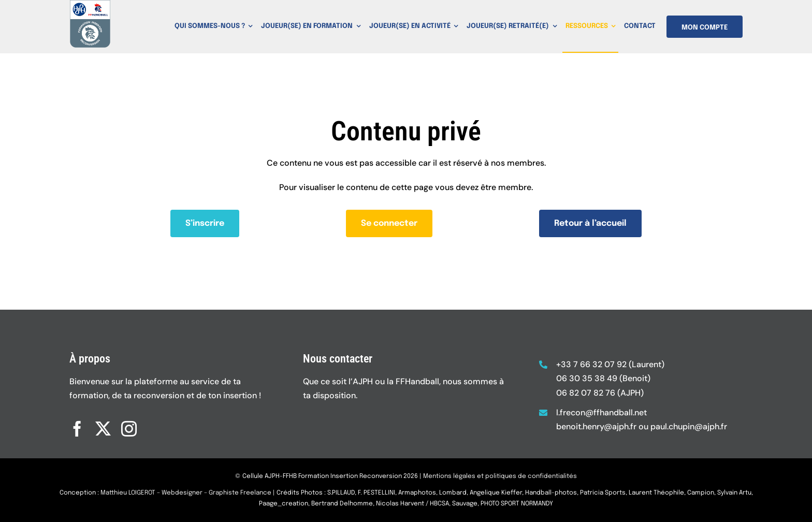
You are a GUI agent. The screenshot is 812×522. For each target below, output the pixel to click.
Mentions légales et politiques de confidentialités (500, 485)
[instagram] (129, 421)
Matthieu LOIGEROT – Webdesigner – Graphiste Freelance (186, 502)
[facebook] (77, 421)
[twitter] (103, 421)
